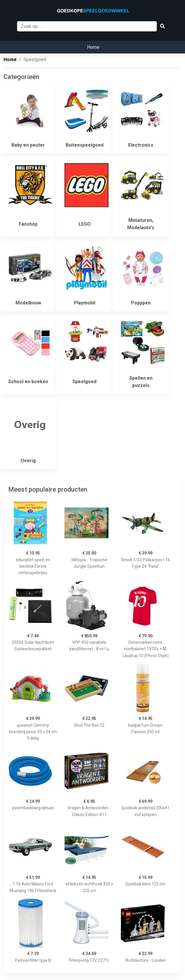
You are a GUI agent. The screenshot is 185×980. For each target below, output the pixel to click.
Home (93, 47)
